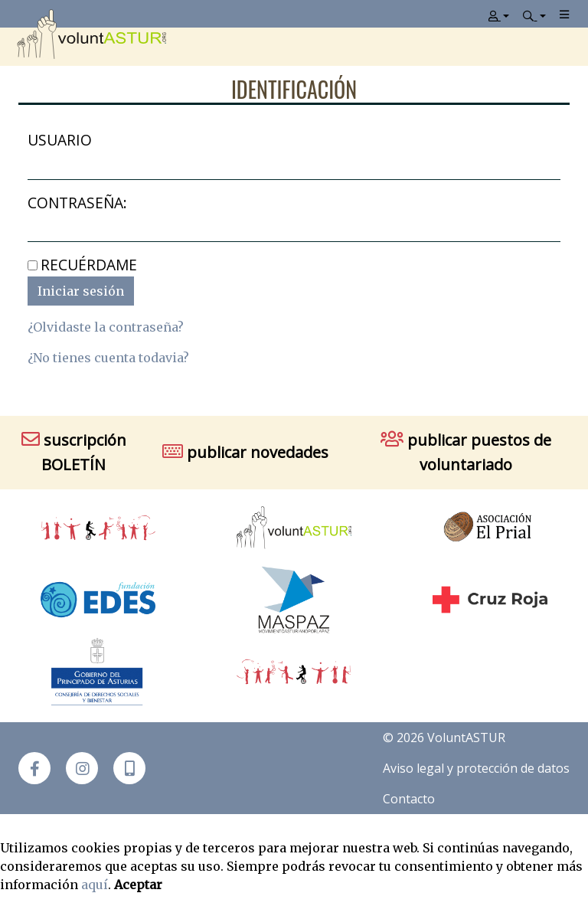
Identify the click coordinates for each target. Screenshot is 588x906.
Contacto (409, 799)
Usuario (60, 140)
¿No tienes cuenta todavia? (108, 358)
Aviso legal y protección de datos (476, 768)
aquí (95, 885)
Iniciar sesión (81, 291)
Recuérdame (89, 265)
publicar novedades (245, 452)
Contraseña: (77, 203)
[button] (129, 768)
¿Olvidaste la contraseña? (106, 327)
